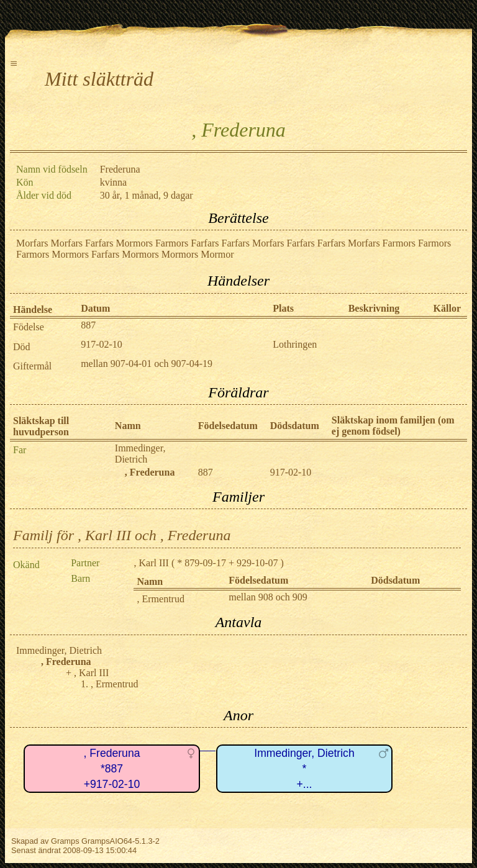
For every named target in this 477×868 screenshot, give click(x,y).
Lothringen (295, 344)
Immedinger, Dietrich (140, 454)
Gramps (65, 841)
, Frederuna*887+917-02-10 (112, 768)
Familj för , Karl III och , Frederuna (122, 535)
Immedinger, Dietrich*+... (304, 768)
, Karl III (151, 563)
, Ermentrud (160, 599)
